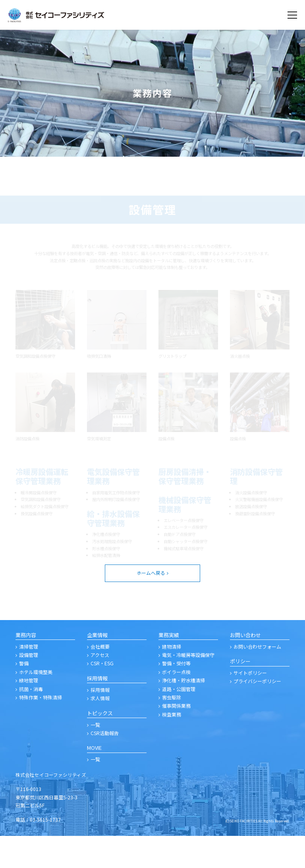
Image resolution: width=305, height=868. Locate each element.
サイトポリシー (250, 705)
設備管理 (29, 687)
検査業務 (172, 746)
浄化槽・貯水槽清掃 (183, 712)
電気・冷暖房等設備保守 (188, 687)
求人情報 (100, 730)
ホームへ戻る (151, 605)
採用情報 (100, 722)
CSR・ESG (102, 695)
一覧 (95, 756)
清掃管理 (29, 678)
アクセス (100, 687)
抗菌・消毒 (31, 721)
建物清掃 (172, 678)
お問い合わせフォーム (257, 678)
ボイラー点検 (176, 704)
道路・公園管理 (179, 721)
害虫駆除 (172, 729)
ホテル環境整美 (36, 704)
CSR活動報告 (105, 765)
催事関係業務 (176, 738)
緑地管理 (29, 712)
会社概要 (100, 678)
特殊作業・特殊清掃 (41, 729)
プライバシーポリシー (257, 713)
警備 (24, 695)
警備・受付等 (176, 695)
